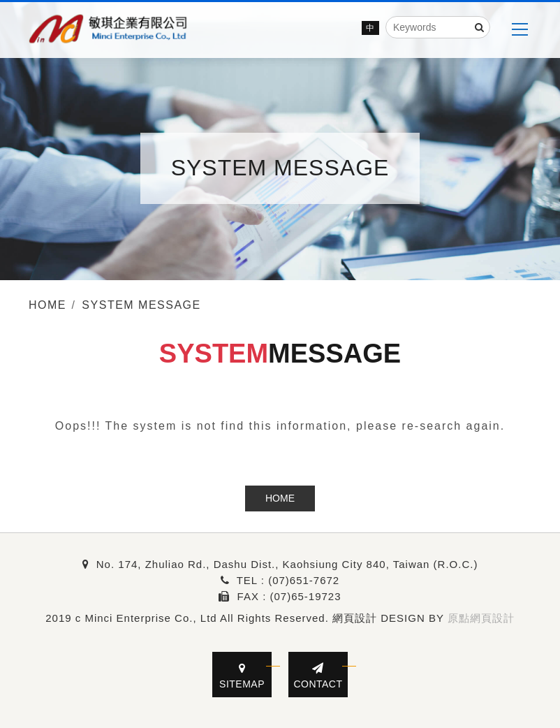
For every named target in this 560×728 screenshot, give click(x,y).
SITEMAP (242, 676)
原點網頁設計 (481, 618)
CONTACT (318, 676)
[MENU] (520, 29)
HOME (280, 498)
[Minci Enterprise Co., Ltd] (109, 30)
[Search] (479, 27)
